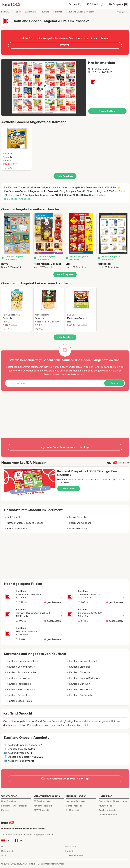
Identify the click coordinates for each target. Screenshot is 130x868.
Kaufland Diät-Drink (79, 684)
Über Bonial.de (8, 801)
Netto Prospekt (74, 806)
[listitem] (17, 148)
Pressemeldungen (108, 815)
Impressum (71, 847)
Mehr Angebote (65, 176)
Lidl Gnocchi (13, 517)
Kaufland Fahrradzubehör (20, 689)
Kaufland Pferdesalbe (17, 684)
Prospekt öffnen (107, 111)
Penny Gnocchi (76, 517)
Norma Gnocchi (76, 529)
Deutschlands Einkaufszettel (113, 801)
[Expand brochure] (44, 87)
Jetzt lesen (69, 489)
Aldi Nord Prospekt (76, 801)
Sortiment (58, 12)
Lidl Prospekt (73, 810)
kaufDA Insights (107, 806)
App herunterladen (108, 810)
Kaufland (45, 12)
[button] (65, 87)
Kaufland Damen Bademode (83, 678)
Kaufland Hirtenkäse (17, 678)
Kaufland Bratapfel (78, 667)
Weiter (114, 383)
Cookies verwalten (74, 855)
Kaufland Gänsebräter (80, 695)
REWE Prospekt (41, 810)
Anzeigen (123, 12)
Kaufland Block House (18, 701)
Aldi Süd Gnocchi (15, 529)
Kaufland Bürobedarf (79, 689)
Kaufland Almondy (78, 672)
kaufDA (5, 12)
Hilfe (4, 847)
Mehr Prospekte (65, 274)
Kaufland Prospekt (43, 806)
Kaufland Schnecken (17, 695)
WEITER (65, 45)
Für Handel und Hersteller (14, 806)
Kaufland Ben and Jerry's (19, 667)
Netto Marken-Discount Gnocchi (24, 523)
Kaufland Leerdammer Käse (21, 661)
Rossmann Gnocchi (78, 523)
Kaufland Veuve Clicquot (82, 661)
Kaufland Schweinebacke (20, 672)
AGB (4, 855)
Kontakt (69, 851)
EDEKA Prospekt (42, 801)
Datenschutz (78, 374)
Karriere (5, 810)
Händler (17, 12)
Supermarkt (31, 12)
